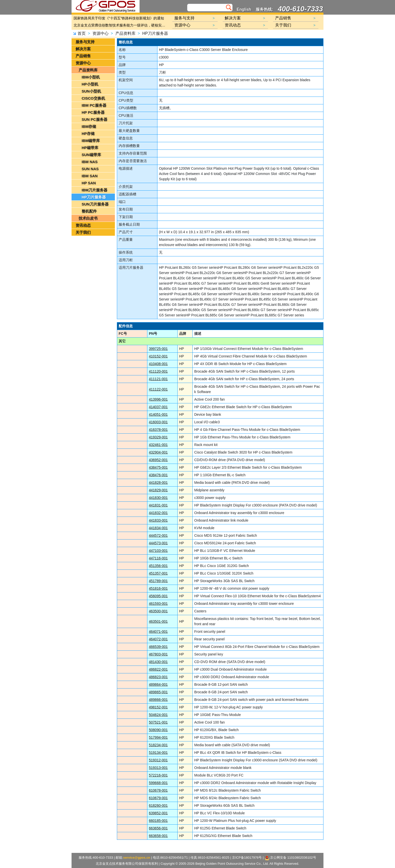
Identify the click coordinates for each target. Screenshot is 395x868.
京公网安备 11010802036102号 (291, 858)
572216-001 (158, 775)
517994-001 (158, 737)
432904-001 (158, 452)
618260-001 (158, 805)
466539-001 (158, 647)
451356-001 (158, 566)
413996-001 (158, 399)
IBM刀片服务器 (95, 190)
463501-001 (158, 621)
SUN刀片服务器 (95, 204)
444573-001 (158, 543)
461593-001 (158, 604)
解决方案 (83, 49)
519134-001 (158, 753)
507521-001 (158, 722)
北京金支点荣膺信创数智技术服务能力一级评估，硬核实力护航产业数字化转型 (121, 25)
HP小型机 (90, 84)
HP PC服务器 (93, 112)
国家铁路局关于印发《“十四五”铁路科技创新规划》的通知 (119, 18)
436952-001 (158, 460)
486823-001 (158, 677)
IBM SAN (90, 176)
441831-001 (158, 505)
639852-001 (158, 813)
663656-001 (158, 828)
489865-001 (158, 692)
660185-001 (158, 821)
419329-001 (158, 437)
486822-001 (158, 669)
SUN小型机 (91, 91)
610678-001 (158, 790)
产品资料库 (125, 33)
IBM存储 (89, 126)
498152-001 (158, 707)
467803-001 (158, 654)
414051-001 (158, 414)
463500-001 (158, 611)
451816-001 (158, 588)
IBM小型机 (91, 77)
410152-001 (158, 356)
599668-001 (158, 783)
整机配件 (89, 211)
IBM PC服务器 (94, 105)
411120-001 (158, 371)
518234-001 (158, 745)
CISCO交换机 (93, 98)
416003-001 (158, 422)
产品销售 (83, 56)
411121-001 (158, 379)
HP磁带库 (90, 148)
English (244, 9)
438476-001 (158, 475)
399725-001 (158, 349)
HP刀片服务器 (155, 33)
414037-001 (158, 407)
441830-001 (158, 498)
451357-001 (158, 573)
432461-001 (158, 445)
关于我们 (83, 232)
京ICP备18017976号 (247, 858)
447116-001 (158, 558)
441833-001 (158, 520)
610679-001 (158, 798)
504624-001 (158, 715)
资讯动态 (83, 225)
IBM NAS (90, 162)
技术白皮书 (88, 218)
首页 (82, 33)
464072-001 (158, 639)
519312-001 (158, 760)
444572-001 (158, 535)
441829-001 (158, 490)
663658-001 (158, 836)
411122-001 (158, 389)
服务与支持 (85, 42)
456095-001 (158, 596)
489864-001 (158, 684)
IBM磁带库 (91, 141)
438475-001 (158, 467)
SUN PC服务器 (94, 119)
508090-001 (158, 730)
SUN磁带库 (91, 155)
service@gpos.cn (137, 858)
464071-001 (158, 632)
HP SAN (89, 183)
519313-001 (158, 768)
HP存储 (88, 133)
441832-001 (158, 513)
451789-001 (158, 581)
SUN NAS (90, 169)
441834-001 (158, 528)
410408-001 (158, 364)
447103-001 (158, 551)
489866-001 (158, 700)
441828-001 (158, 483)
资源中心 (101, 33)
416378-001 (158, 430)
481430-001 (158, 662)
